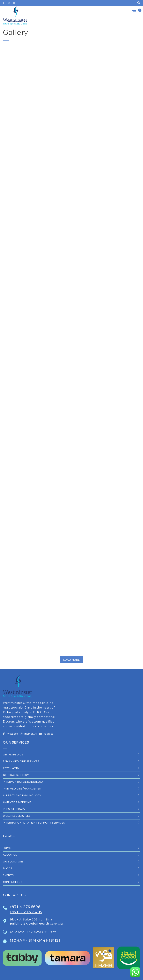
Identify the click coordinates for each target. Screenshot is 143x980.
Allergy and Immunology (22, 795)
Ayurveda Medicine (17, 802)
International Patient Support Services (34, 823)
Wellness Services (17, 816)
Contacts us (13, 882)
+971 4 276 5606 (25, 907)
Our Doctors (13, 862)
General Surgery (16, 775)
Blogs (8, 868)
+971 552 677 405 (26, 912)
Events (8, 875)
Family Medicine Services (21, 761)
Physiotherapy (14, 809)
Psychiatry (11, 768)
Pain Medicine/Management (23, 789)
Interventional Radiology (23, 782)
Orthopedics (13, 755)
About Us (10, 855)
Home (7, 848)
